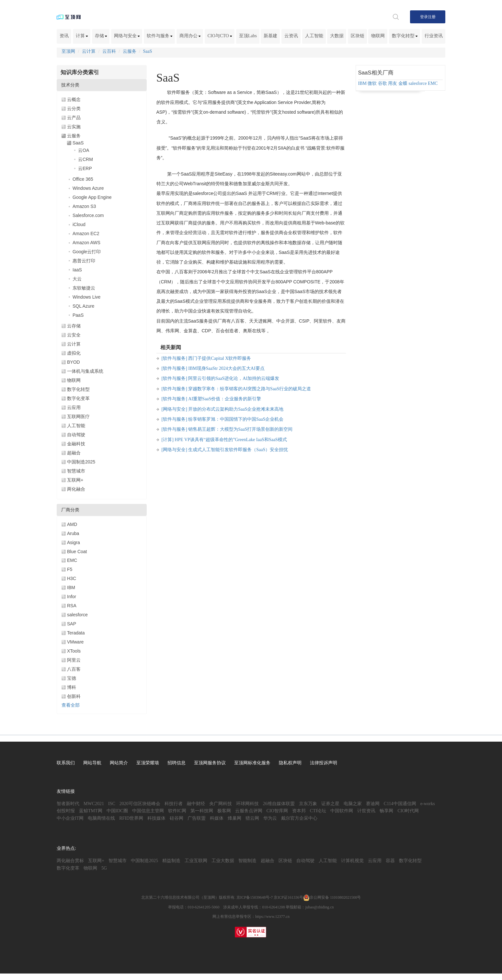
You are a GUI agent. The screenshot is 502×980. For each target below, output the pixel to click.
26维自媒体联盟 (279, 804)
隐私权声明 (290, 763)
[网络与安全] (174, 409)
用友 (393, 83)
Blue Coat (77, 552)
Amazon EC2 (86, 234)
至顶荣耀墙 (148, 763)
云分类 (74, 108)
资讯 (64, 36)
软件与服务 (160, 36)
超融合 (74, 453)
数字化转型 (405, 36)
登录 (424, 17)
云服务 (130, 51)
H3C (72, 578)
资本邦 (299, 811)
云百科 (109, 51)
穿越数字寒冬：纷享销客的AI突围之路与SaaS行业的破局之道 (250, 389)
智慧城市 (76, 471)
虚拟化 (74, 353)
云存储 (74, 326)
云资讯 (291, 36)
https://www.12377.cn (272, 917)
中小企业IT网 (70, 818)
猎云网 (252, 818)
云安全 (74, 335)
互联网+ (75, 480)
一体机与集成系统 (85, 371)
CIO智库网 (277, 811)
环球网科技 (247, 804)
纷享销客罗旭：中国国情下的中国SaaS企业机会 (236, 419)
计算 (82, 36)
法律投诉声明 (324, 763)
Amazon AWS (86, 243)
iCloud (79, 224)
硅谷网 (177, 818)
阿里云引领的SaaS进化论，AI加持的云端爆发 (234, 378)
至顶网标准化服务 (252, 763)
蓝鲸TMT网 (91, 811)
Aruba (73, 533)
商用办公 (190, 36)
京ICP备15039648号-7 (255, 897)
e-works (428, 804)
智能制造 (247, 861)
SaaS (148, 51)
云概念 (74, 99)
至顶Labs (248, 36)
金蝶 (403, 83)
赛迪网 (373, 804)
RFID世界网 (131, 818)
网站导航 (92, 763)
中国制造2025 (81, 462)
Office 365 (83, 179)
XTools (74, 651)
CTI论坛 (318, 811)
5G (104, 868)
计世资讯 (366, 811)
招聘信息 (177, 763)
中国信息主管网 (148, 811)
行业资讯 (434, 36)
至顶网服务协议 (210, 763)
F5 (70, 569)
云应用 (74, 407)
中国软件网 (342, 811)
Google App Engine (92, 197)
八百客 (74, 669)
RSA (72, 606)
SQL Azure (83, 306)
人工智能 (314, 36)
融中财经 (196, 804)
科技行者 (174, 804)
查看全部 (71, 705)
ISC (112, 804)
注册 (432, 17)
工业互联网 (196, 861)
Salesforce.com (88, 215)
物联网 (378, 36)
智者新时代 (68, 804)
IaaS (77, 270)
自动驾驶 (76, 435)
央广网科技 (221, 804)
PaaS (78, 315)
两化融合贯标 (70, 861)
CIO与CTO (220, 36)
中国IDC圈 (117, 811)
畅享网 (386, 811)
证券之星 (330, 804)
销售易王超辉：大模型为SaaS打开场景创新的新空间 (240, 429)
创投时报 (66, 811)
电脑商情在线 (101, 818)
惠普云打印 (84, 261)
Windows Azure (88, 188)
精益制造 (171, 861)
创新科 (74, 696)
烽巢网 (234, 818)
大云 (77, 279)
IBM (71, 587)
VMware (75, 642)
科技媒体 (156, 818)
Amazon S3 (84, 206)
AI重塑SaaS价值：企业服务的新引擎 (225, 399)
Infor (72, 597)
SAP (72, 624)
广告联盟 (197, 818)
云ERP (85, 168)
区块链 (358, 36)
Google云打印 (87, 252)
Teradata (76, 633)
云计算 (89, 51)
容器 (390, 861)
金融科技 (76, 444)
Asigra (74, 542)
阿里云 (74, 660)
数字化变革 (78, 398)
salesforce (77, 615)
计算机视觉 (352, 861)
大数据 (337, 36)
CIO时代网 (408, 811)
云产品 (74, 118)
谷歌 (382, 83)
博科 (72, 687)
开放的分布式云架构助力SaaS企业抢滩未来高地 (236, 409)
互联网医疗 (78, 416)
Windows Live (86, 297)
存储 (101, 36)
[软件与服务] (174, 358)
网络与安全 (127, 36)
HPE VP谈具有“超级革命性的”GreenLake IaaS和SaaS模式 (231, 440)
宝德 (72, 678)
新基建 (270, 36)
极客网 (224, 811)
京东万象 (308, 804)
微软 (372, 83)
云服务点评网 (249, 811)
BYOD (74, 362)
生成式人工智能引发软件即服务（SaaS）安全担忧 (238, 450)
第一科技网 (202, 811)
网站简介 (119, 763)
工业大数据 (223, 861)
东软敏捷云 (84, 288)
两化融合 (76, 489)
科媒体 (217, 818)
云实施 (74, 127)
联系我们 (66, 763)
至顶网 (68, 51)
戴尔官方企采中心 (299, 818)
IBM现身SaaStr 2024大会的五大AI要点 (226, 368)
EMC (72, 560)
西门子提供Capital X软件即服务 (220, 358)
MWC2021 (94, 804)
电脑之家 (353, 804)
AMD (72, 524)
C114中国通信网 (400, 804)
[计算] (168, 440)
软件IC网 (177, 811)
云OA (84, 150)
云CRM (86, 159)
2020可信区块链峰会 (140, 804)
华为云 (270, 818)
